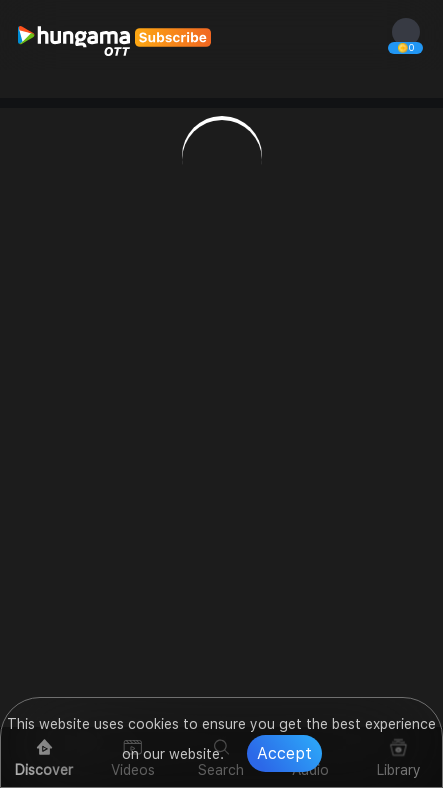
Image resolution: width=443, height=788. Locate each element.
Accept (284, 753)
